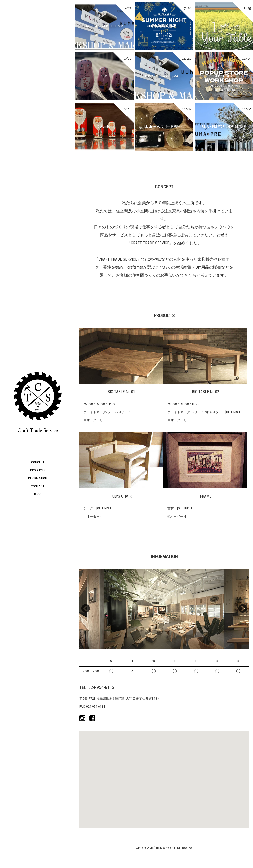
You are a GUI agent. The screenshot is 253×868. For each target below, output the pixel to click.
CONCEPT (38, 462)
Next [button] (243, 609)
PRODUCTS (38, 470)
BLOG (38, 494)
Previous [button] (86, 609)
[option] (164, 609)
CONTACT (38, 486)
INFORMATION (38, 478)
